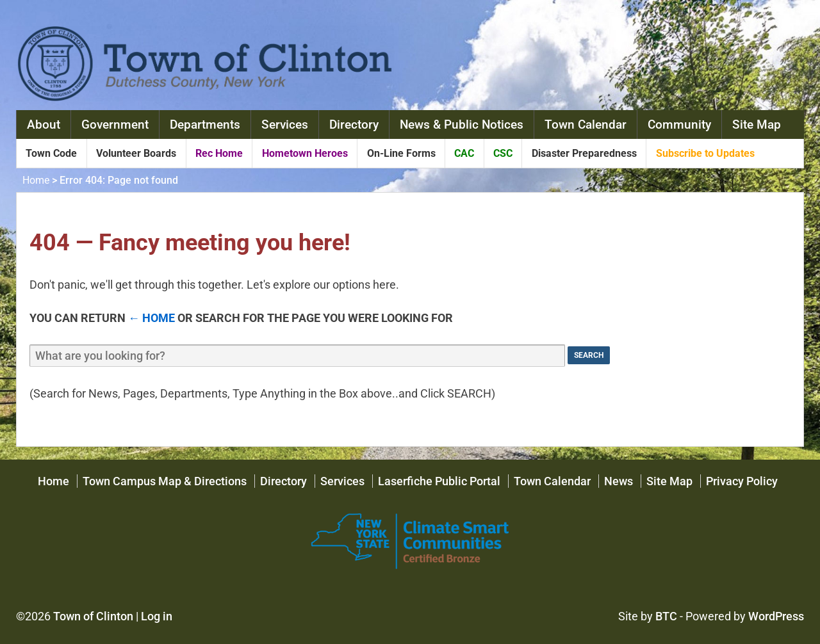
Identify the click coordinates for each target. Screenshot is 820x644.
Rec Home (219, 153)
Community (679, 125)
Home (36, 180)
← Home (152, 318)
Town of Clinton (93, 616)
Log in (157, 616)
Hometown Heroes (305, 153)
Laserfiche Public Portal (439, 481)
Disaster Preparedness (584, 153)
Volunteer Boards (136, 153)
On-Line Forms (401, 153)
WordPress (776, 616)
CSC (503, 153)
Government (115, 125)
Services (285, 125)
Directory (354, 125)
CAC (464, 153)
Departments (205, 125)
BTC (666, 616)
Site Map (757, 125)
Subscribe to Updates (705, 153)
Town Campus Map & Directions (165, 481)
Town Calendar (586, 125)
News (619, 481)
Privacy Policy (742, 481)
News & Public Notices (462, 125)
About (44, 125)
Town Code (51, 153)
